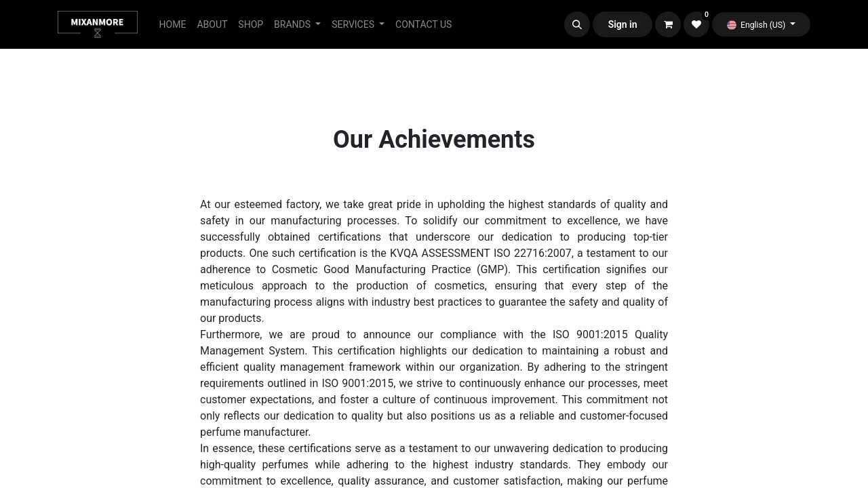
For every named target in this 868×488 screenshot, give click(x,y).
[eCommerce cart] (668, 24)
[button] (577, 24)
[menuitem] (173, 25)
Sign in (623, 24)
